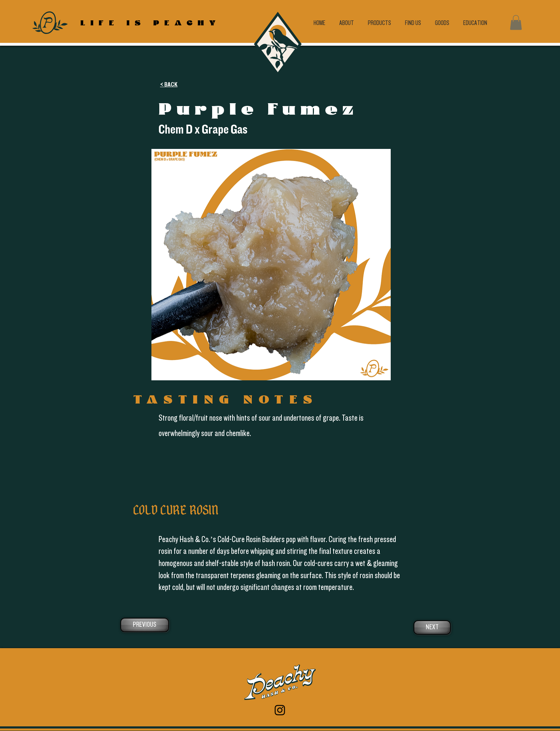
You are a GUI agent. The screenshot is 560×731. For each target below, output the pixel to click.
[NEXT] (432, 627)
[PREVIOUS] (145, 625)
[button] (516, 22)
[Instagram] (280, 710)
